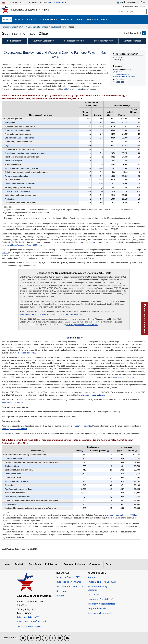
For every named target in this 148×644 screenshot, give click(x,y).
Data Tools (35, 564)
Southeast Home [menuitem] (15, 41)
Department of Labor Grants (71, 586)
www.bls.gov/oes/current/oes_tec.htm (129, 377)
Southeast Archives (103, 41)
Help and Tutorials (97, 608)
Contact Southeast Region (29, 627)
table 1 (95, 242)
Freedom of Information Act (102, 582)
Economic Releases (74, 564)
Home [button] (6, 19)
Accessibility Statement (99, 613)
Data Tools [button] (33, 19)
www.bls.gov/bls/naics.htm (13, 402)
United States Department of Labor (132, 2)
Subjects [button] (18, 19)
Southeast (55, 27)
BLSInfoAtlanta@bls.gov (122, 74)
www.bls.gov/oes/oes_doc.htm (15, 429)
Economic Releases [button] (71, 19)
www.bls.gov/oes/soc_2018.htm (33, 314)
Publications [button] (50, 19)
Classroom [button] (90, 19)
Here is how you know (55, 2)
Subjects (20, 564)
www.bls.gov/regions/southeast (124, 77)
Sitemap (92, 577)
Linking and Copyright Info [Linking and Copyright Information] (101, 599)
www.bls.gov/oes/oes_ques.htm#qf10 (66, 314)
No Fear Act (62, 591)
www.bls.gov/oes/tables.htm (24, 353)
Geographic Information (38, 27)
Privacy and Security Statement (97, 588)
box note (77, 89)
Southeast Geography (43, 41)
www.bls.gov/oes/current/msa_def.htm (82, 325)
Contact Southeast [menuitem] (132, 41)
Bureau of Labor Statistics (14, 27)
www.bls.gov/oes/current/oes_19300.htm (119, 515)
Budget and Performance (69, 582)
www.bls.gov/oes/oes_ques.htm (78, 426)
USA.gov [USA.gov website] (60, 596)
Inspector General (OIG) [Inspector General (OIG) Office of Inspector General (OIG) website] (68, 577)
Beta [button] (103, 19)
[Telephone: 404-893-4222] (34, 617)
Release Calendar (130, 7)
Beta (108, 564)
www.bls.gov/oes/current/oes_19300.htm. (24, 245)
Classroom (95, 564)
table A (66, 89)
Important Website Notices (101, 604)
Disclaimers (93, 594)
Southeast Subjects (73, 41)
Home (7, 564)
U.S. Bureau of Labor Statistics (30, 10)
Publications (52, 564)
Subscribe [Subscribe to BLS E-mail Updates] (143, 7)
